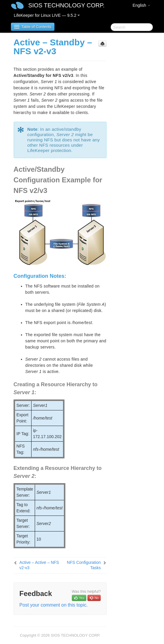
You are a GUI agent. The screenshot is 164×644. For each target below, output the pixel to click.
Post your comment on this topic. (54, 605)
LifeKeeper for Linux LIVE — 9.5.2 (47, 15)
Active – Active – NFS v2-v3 (39, 565)
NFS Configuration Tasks (84, 565)
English (141, 5)
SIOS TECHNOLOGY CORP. (66, 5)
